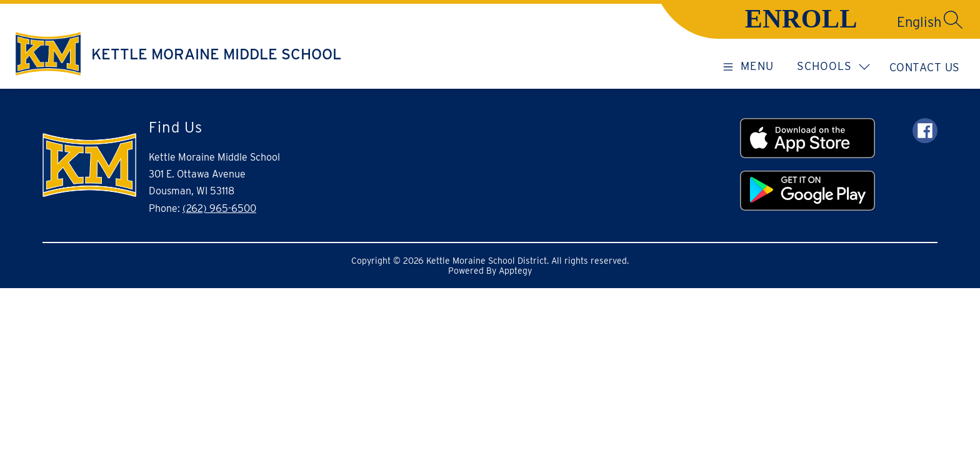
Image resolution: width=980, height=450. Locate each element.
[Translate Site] (874, 22)
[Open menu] (746, 66)
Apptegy (515, 271)
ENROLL (801, 19)
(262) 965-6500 (219, 208)
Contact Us (925, 67)
